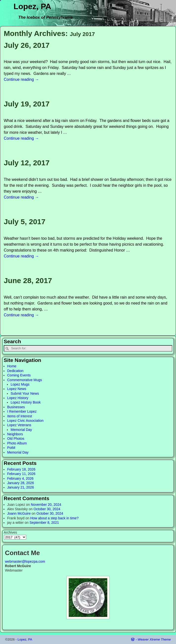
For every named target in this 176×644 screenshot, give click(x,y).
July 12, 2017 (27, 163)
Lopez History (18, 398)
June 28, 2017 (28, 280)
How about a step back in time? (54, 518)
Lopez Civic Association (25, 421)
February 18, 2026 (21, 469)
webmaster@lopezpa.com (25, 561)
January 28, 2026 (21, 483)
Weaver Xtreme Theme (154, 639)
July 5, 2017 (24, 222)
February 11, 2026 (21, 474)
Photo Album (17, 443)
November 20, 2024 (46, 505)
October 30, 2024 (47, 509)
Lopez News (17, 389)
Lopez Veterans (19, 425)
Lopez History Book (26, 402)
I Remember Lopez (22, 411)
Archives (10, 532)
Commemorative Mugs (25, 380)
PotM (11, 448)
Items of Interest (20, 416)
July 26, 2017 (27, 45)
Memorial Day (21, 430)
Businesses (16, 407)
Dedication (15, 371)
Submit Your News (25, 393)
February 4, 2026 (20, 478)
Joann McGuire (19, 513)
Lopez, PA (32, 6)
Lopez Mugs (20, 384)
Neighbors (15, 434)
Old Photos (16, 439)
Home (12, 366)
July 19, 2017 (27, 104)
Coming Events (19, 375)
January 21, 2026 (21, 487)
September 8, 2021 (44, 523)
